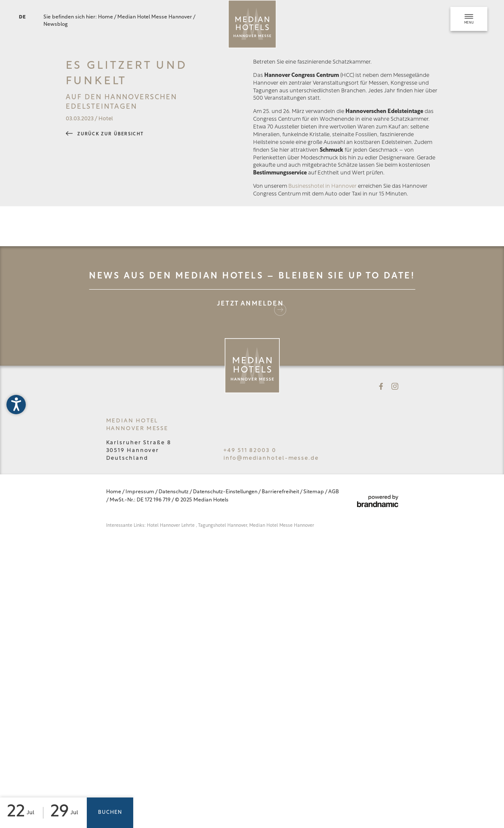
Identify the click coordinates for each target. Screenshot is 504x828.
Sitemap (314, 676)
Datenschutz (174, 676)
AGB (334, 676)
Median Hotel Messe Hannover (155, 17)
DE (23, 17)
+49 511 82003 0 (250, 635)
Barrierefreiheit (281, 676)
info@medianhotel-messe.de (271, 643)
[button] (16, 405)
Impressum (140, 676)
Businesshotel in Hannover (322, 371)
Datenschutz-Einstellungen (226, 676)
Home (106, 17)
